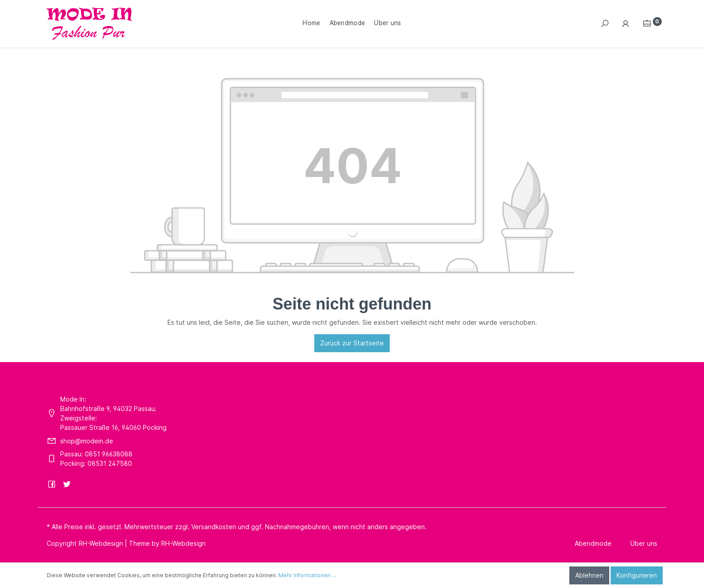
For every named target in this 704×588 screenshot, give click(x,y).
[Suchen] (605, 24)
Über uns (644, 543)
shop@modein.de (87, 441)
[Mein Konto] (626, 24)
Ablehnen (589, 575)
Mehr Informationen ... (307, 575)
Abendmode (593, 543)
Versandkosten (214, 527)
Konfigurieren (637, 575)
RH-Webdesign (183, 543)
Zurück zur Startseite (352, 343)
